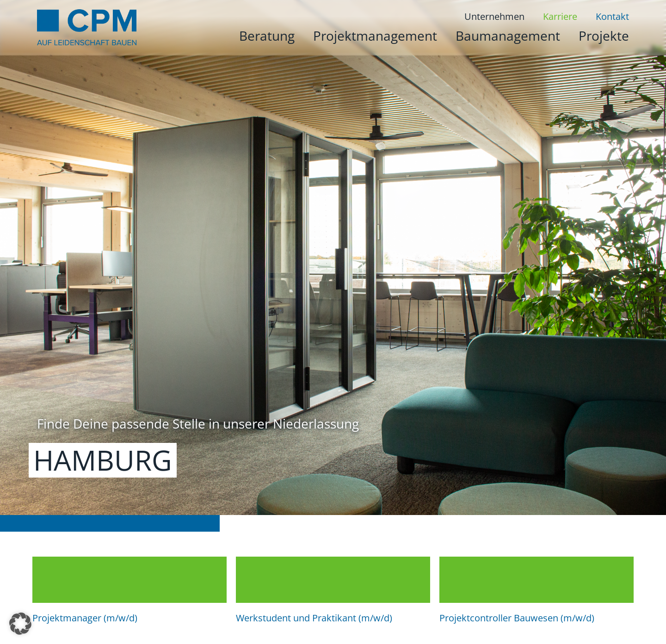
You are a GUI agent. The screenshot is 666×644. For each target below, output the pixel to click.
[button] (20, 624)
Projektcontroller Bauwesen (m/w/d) (517, 618)
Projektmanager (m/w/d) (85, 618)
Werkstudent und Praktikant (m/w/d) (314, 618)
